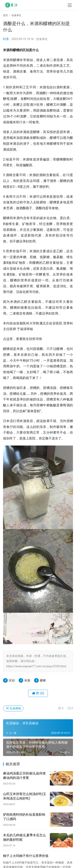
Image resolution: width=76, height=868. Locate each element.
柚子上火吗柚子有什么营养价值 (26, 856)
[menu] (70, 5)
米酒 (27, 680)
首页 (5, 15)
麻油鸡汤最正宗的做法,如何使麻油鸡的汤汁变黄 (24, 776)
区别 (12, 680)
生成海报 (13, 708)
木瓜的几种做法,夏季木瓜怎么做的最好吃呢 (24, 837)
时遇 (6, 39)
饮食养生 (42, 39)
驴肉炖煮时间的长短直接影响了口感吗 (24, 817)
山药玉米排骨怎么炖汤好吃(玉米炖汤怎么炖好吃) (25, 796)
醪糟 (43, 680)
